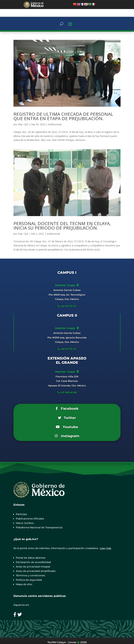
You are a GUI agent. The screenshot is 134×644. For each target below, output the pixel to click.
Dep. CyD (23, 124)
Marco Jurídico (25, 523)
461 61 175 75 (68, 306)
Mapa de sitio (24, 584)
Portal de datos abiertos (31, 558)
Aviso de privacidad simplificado (36, 571)
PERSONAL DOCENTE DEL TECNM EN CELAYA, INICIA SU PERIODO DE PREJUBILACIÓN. (62, 226)
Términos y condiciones (30, 575)
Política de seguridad (29, 580)
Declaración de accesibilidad (33, 562)
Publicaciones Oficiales (30, 519)
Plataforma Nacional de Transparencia (39, 527)
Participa (21, 514)
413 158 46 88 (69, 392)
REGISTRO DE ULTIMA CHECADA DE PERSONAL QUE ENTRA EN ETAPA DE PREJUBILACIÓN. (63, 116)
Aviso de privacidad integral (33, 567)
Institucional (55, 124)
